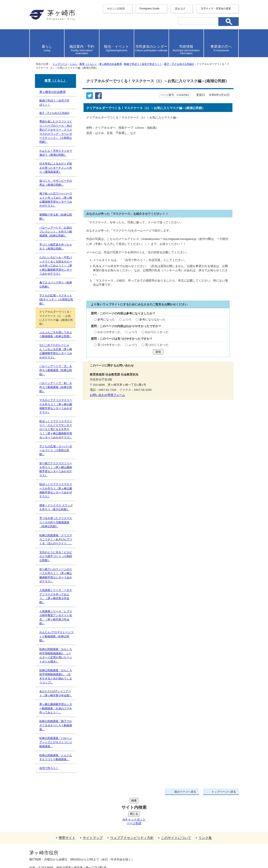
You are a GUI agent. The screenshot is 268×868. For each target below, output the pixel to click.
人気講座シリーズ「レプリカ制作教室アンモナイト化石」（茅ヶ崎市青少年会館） (56, 617)
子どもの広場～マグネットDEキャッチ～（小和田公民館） (56, 300)
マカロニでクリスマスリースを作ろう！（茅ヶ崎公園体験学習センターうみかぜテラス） (56, 406)
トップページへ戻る (224, 792)
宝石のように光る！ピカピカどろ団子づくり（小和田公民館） (56, 556)
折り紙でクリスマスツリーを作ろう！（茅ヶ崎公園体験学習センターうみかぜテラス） (56, 469)
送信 (158, 352)
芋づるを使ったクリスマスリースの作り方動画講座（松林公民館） (56, 522)
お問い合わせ (79, 853)
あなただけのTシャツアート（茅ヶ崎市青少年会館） (56, 693)
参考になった (106, 320)
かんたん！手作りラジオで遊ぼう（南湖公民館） (56, 153)
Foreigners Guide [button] (149, 9)
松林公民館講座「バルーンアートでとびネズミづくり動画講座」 (56, 742)
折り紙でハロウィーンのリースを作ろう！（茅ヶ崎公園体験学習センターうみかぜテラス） (56, 575)
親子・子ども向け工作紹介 (179, 64)
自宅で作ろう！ (49, 768)
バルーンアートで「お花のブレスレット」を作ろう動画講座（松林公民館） (56, 232)
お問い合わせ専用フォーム (107, 395)
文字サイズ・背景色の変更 (216, 9)
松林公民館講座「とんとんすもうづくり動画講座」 (56, 757)
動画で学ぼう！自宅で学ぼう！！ (143, 64)
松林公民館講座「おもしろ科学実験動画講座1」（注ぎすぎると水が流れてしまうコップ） (56, 676)
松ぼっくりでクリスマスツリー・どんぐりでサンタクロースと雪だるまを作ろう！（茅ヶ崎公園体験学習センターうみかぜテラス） (56, 429)
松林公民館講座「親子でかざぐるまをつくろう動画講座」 (56, 725)
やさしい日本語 (116, 9)
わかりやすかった (109, 332)
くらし (73, 64)
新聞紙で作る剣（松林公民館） (56, 217)
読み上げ (180, 9)
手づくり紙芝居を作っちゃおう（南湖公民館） (56, 247)
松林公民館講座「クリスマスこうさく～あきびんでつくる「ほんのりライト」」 (56, 539)
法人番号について (80, 844)
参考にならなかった (152, 320)
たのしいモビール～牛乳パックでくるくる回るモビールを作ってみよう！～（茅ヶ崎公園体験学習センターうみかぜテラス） (56, 266)
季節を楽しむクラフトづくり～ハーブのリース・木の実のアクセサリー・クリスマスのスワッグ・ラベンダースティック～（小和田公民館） (56, 132)
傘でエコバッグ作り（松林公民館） (56, 284)
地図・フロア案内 (45, 853)
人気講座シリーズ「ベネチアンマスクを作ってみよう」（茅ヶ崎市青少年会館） (56, 596)
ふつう (127, 320)
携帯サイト (67, 806)
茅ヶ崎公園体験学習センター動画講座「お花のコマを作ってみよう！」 (56, 708)
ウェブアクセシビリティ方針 (132, 806)
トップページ (60, 64)
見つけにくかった (157, 345)
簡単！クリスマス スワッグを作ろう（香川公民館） (56, 507)
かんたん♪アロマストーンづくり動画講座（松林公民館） (56, 636)
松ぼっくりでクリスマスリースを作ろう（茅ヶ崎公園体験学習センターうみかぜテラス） (56, 490)
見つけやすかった (109, 345)
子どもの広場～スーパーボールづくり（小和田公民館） (56, 450)
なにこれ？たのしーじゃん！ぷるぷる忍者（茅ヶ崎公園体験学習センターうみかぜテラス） (56, 351)
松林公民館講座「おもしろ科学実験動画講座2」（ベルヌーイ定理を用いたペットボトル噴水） (56, 655)
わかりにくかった (157, 332)
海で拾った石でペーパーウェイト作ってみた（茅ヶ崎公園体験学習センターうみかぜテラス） (56, 200)
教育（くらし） (88, 64)
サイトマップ (93, 806)
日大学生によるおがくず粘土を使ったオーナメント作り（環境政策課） (56, 168)
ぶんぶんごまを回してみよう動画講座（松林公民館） (56, 334)
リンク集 (205, 806)
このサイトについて (176, 806)
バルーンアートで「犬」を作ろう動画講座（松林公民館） (56, 370)
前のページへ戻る (185, 792)
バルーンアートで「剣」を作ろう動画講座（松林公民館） (56, 387)
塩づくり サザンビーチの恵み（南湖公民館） (56, 183)
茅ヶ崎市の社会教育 (111, 64)
